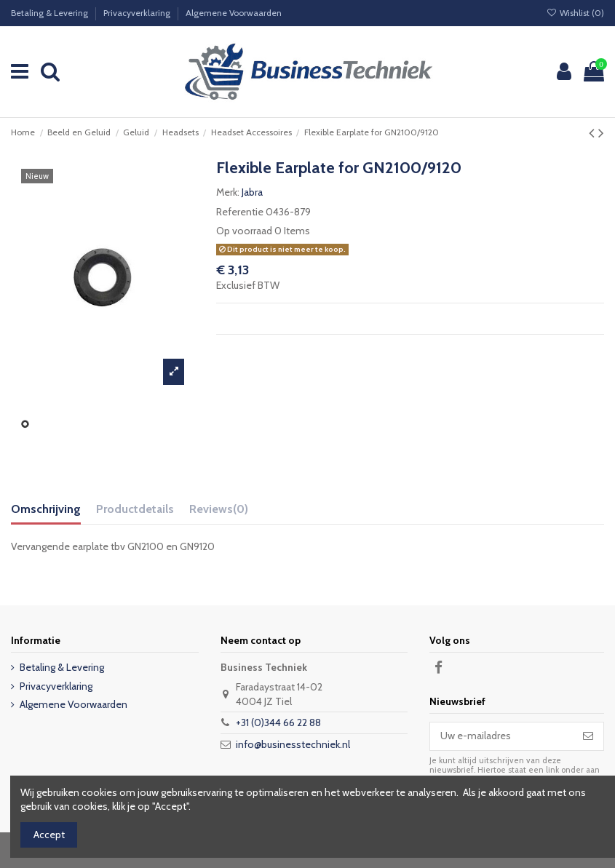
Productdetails (135, 509)
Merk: (228, 192)
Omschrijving (46, 509)
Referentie (240, 212)
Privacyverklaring (138, 13)
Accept (49, 835)
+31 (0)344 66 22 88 (278, 722)
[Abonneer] (588, 736)
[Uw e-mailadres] (501, 736)
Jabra (252, 192)
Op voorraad (244, 231)
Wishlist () (575, 13)
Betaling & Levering (51, 13)
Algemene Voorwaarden (234, 13)
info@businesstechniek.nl (293, 744)
